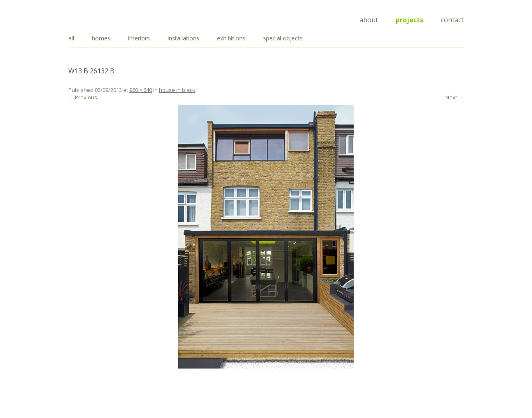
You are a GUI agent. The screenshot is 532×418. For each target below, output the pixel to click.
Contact (452, 20)
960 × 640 (141, 90)
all (71, 38)
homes (101, 38)
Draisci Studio (110, 18)
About (369, 20)
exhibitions (231, 38)
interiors (139, 38)
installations (183, 38)
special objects (283, 38)
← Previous (83, 97)
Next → (455, 97)
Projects (409, 20)
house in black (177, 90)
